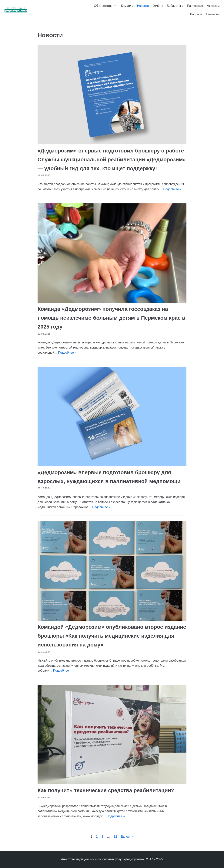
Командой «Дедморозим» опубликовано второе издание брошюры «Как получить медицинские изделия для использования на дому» (112, 636)
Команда (127, 6)
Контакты (213, 6)
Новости (143, 6)
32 (115, 837)
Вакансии (213, 14)
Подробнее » (172, 189)
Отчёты (158, 6)
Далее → (127, 837)
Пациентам (195, 6)
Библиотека (175, 6)
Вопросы (196, 14)
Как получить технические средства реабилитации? (106, 790)
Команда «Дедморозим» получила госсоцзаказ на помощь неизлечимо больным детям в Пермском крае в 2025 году (111, 318)
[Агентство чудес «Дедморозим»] (16, 10)
